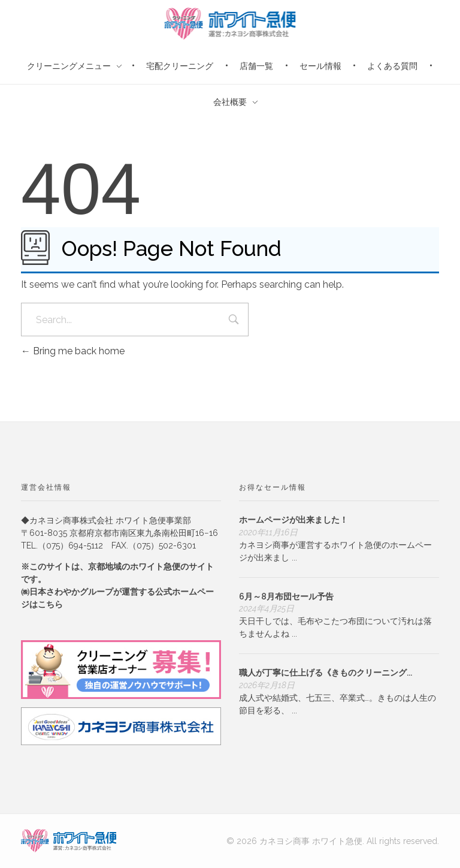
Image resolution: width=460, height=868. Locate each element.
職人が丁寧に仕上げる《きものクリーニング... (326, 673)
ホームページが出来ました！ (293, 520)
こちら (50, 604)
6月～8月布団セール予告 (286, 596)
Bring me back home (73, 351)
